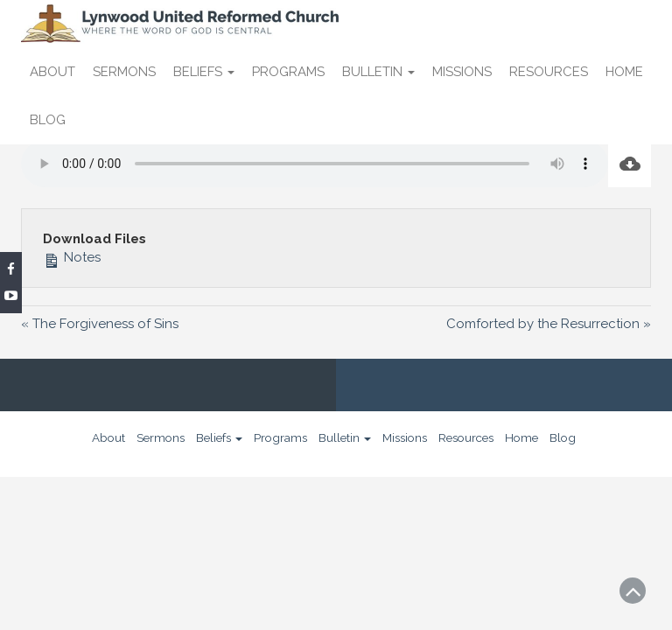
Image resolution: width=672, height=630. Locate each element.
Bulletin (378, 72)
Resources (549, 72)
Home (624, 72)
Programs (288, 72)
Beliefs (204, 72)
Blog (48, 120)
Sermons (124, 72)
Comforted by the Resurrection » (549, 324)
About (52, 72)
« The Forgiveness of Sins (100, 324)
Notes (72, 257)
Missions (462, 72)
